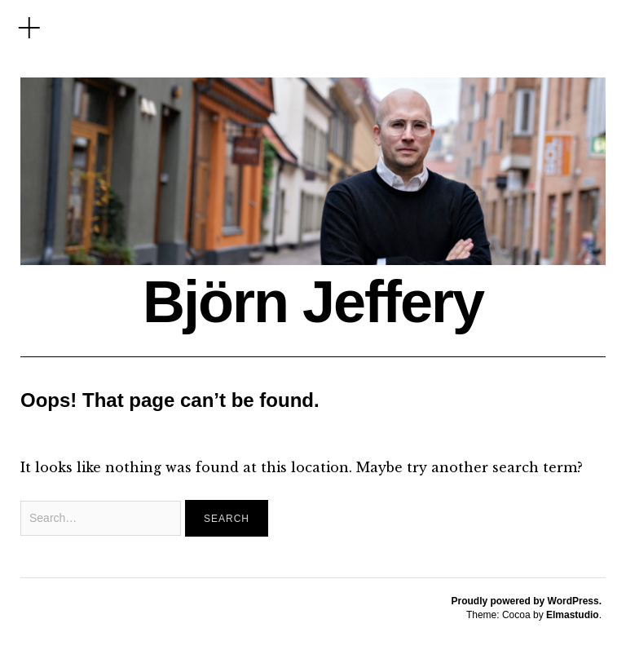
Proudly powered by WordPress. (527, 601)
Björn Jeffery (313, 302)
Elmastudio (573, 615)
